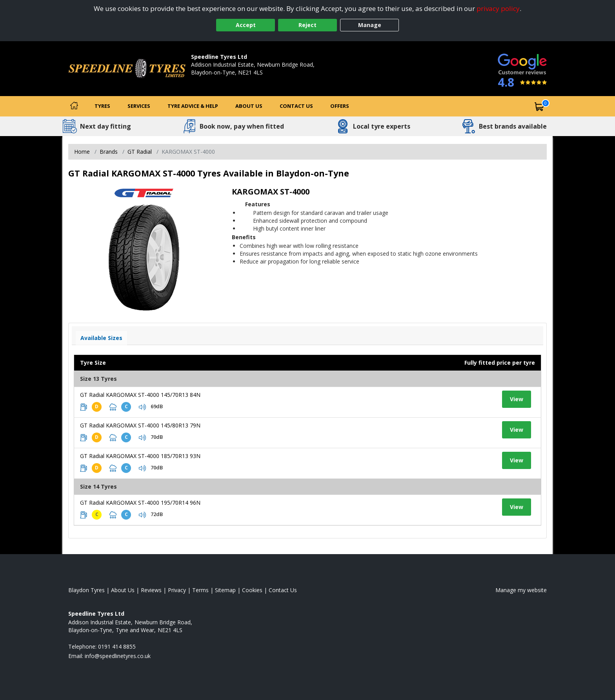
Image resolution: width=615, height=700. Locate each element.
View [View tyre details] (517, 399)
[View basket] (539, 106)
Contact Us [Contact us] (296, 106)
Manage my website (521, 590)
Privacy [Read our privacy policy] (177, 590)
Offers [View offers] (340, 106)
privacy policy (498, 8)
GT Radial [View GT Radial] (140, 152)
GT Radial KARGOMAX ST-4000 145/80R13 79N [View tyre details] (140, 425)
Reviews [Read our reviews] (151, 590)
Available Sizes (101, 338)
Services (139, 106)
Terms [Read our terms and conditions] (200, 590)
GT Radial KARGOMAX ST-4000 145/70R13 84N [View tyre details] (140, 395)
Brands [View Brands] (109, 152)
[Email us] (118, 656)
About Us (249, 106)
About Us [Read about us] (123, 590)
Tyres (102, 106)
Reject (307, 25)
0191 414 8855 (210, 80)
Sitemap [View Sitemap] (225, 590)
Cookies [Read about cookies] (252, 590)
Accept (246, 25)
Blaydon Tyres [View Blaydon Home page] (86, 590)
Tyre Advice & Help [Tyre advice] (193, 106)
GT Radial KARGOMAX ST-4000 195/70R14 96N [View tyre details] (140, 503)
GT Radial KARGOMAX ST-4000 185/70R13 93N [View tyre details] (140, 456)
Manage (370, 25)
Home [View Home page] (82, 152)
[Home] (74, 106)
